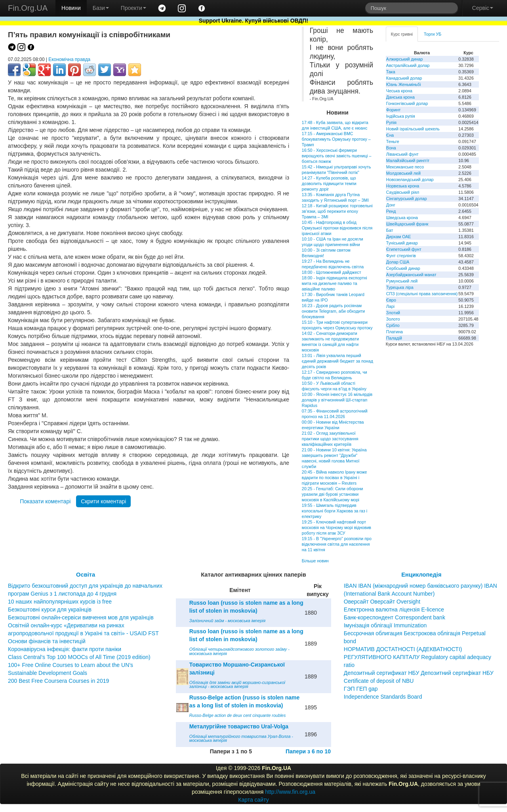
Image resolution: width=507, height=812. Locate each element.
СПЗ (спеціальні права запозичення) (422, 294)
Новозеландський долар (410, 180)
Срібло (393, 325)
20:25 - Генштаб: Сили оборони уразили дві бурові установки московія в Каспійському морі (333, 494)
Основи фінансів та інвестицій (47, 641)
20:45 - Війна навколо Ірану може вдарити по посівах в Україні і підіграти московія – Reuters (335, 478)
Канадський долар (404, 78)
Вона (391, 148)
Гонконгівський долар (407, 103)
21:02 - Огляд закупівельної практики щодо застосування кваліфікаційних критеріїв (330, 439)
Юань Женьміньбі (404, 84)
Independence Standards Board (383, 697)
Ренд (391, 211)
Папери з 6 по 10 (308, 751)
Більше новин (315, 561)
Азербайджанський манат (411, 275)
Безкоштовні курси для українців (50, 609)
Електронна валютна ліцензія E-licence (394, 609)
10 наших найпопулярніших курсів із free (60, 602)
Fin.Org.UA (28, 8)
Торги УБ (433, 34)
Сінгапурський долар (407, 199)
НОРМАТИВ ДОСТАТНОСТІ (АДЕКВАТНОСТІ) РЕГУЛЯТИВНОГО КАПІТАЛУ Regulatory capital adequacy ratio (417, 657)
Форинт (394, 110)
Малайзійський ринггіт (408, 160)
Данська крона (400, 97)
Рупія (391, 122)
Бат (390, 230)
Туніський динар (402, 243)
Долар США (398, 262)
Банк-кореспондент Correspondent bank (395, 617)
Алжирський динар (405, 59)
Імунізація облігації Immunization (385, 625)
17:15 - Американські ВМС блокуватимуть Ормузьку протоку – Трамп (336, 139)
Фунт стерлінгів (401, 256)
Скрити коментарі (103, 501)
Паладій (394, 338)
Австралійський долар (408, 65)
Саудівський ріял (403, 192)
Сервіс (483, 8)
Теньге (393, 141)
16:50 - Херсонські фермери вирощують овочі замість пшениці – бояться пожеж (337, 156)
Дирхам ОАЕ (399, 237)
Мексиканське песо (405, 167)
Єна (390, 135)
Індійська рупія (401, 116)
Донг (391, 205)
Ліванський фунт (402, 154)
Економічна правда (69, 59)
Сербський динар (403, 268)
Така (391, 72)
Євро (391, 300)
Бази (101, 8)
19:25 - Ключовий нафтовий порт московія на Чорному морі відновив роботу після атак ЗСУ (336, 527)
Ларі (390, 306)
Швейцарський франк (407, 224)
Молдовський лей (403, 173)
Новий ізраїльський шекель (413, 129)
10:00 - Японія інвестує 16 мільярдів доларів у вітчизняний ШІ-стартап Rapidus (337, 400)
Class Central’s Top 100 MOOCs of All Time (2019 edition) (79, 657)
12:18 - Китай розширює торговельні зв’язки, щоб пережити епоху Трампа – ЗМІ (337, 211)
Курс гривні (402, 34)
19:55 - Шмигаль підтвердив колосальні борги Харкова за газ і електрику (335, 511)
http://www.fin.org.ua (290, 792)
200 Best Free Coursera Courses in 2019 (58, 681)
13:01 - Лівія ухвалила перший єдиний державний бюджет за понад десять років (337, 361)
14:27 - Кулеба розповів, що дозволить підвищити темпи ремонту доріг (329, 183)
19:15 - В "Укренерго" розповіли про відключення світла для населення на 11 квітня (337, 544)
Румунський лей (402, 281)
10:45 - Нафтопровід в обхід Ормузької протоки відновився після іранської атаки (337, 228)
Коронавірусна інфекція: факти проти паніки (65, 649)
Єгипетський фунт (404, 249)
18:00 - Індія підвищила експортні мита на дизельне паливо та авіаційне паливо (335, 283)
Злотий (393, 313)
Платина (395, 332)
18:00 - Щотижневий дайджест (332, 272)
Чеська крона (399, 91)
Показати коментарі (45, 501)
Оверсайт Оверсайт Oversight (382, 602)
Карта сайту (253, 800)
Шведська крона (402, 218)
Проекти (133, 8)
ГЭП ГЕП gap (361, 689)
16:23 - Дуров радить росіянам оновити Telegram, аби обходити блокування (333, 311)
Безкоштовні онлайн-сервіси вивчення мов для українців (81, 617)
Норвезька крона (403, 186)
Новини (71, 8)
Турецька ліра (400, 287)
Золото (393, 319)
